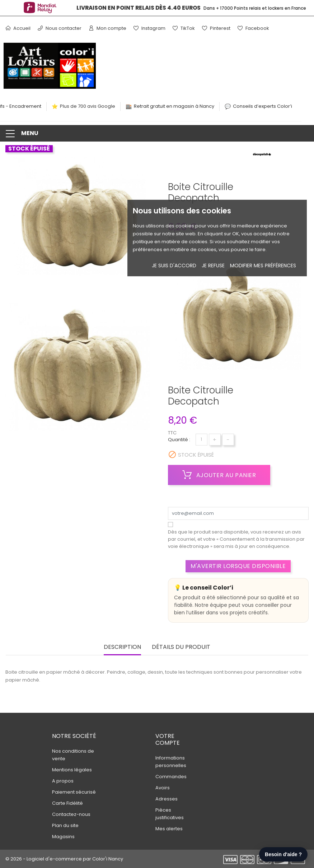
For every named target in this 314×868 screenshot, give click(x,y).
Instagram (149, 28)
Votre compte (168, 739)
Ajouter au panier (219, 475)
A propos (63, 781)
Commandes (171, 777)
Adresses (167, 799)
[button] (157, 133)
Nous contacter (60, 28)
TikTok (184, 28)
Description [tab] (122, 647)
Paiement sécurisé (74, 792)
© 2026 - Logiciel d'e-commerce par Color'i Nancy (64, 859)
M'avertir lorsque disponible (238, 566)
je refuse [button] (213, 266)
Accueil (18, 28)
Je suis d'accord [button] (174, 266)
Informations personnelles (171, 762)
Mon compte (107, 28)
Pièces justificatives (170, 814)
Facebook (253, 28)
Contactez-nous (71, 814)
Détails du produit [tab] (181, 647)
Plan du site (65, 825)
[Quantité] (201, 440)
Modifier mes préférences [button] (263, 266)
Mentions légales (72, 770)
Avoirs (163, 788)
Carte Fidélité (67, 803)
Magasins (63, 837)
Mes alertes (169, 829)
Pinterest (216, 28)
